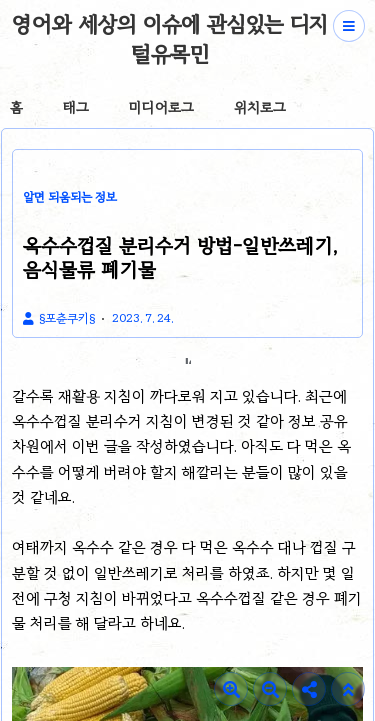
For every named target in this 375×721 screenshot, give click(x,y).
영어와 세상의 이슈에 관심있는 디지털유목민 (169, 39)
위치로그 (260, 107)
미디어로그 (161, 107)
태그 (76, 107)
